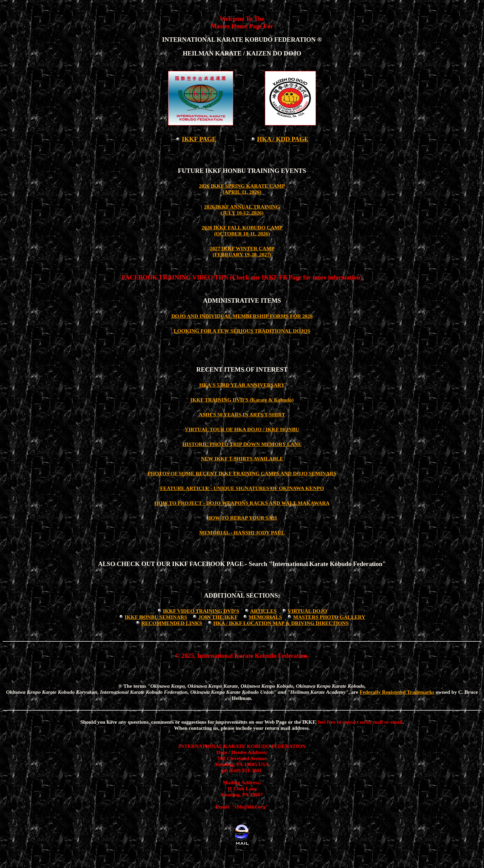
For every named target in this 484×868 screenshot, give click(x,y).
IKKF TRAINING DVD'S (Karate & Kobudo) (242, 400)
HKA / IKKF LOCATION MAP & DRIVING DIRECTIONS (281, 623)
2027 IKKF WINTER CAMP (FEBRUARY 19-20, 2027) (242, 251)
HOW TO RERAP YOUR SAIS (242, 518)
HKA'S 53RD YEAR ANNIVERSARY (242, 385)
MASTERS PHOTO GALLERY (329, 617)
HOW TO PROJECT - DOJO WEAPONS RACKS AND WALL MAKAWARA (242, 503)
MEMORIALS (265, 617)
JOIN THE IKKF (218, 617)
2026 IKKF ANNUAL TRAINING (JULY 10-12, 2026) (242, 210)
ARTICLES (263, 611)
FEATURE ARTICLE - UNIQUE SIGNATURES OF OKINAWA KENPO (242, 488)
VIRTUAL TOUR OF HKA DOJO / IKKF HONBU (242, 429)
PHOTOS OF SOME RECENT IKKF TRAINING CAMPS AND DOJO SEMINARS (242, 473)
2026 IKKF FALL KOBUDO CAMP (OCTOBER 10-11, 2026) (242, 231)
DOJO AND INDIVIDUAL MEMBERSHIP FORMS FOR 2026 (242, 316)
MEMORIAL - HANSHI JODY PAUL (242, 533)
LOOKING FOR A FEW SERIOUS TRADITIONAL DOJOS (242, 331)
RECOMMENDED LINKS (172, 623)
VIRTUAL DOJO (307, 611)
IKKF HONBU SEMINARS (156, 617)
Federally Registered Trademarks (397, 692)
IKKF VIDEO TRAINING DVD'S (201, 611)
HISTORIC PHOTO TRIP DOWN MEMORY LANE (242, 444)
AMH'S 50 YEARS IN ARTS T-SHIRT (242, 414)
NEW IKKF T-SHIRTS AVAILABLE (242, 459)
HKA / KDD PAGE (283, 139)
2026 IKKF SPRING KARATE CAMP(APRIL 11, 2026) (242, 189)
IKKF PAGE (199, 139)
